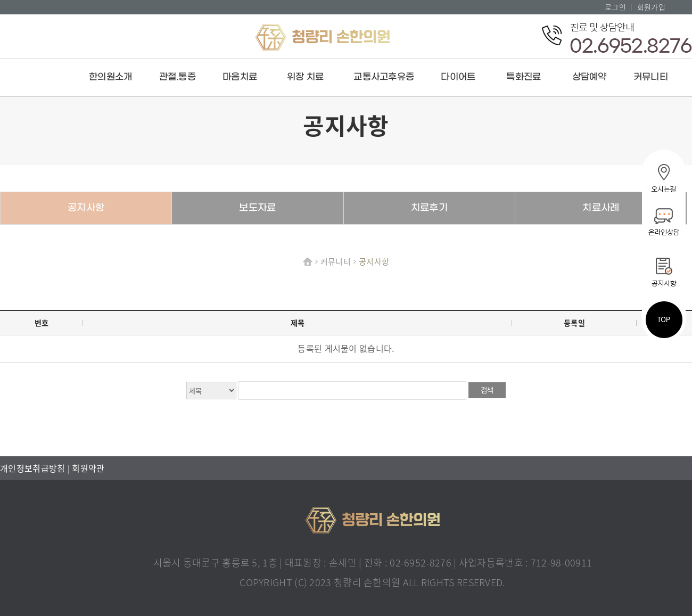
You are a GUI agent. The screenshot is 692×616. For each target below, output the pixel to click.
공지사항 (86, 208)
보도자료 (257, 208)
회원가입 (651, 7)
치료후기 (429, 208)
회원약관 (88, 468)
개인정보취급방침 (34, 468)
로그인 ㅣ (620, 7)
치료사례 (601, 208)
